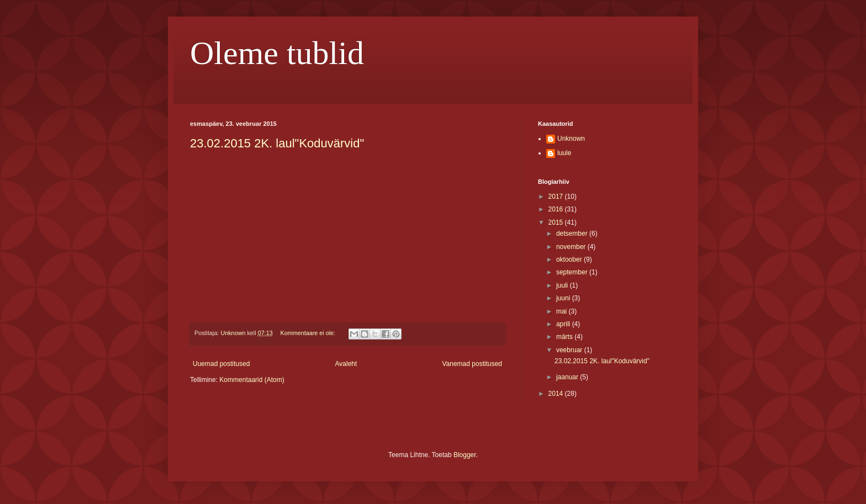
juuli (563, 285)
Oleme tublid (277, 53)
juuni (564, 298)
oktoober (570, 259)
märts (565, 337)
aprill (564, 324)
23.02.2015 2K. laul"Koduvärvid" (277, 143)
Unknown (571, 139)
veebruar (570, 350)
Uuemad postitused (221, 364)
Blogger (465, 455)
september (573, 272)
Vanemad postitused (472, 364)
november (572, 247)
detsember (573, 234)
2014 (557, 394)
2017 (557, 197)
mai (563, 311)
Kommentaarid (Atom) (252, 380)
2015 (557, 222)
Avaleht (346, 364)
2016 (557, 209)
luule (564, 153)
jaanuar (568, 377)
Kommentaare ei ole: (308, 333)
